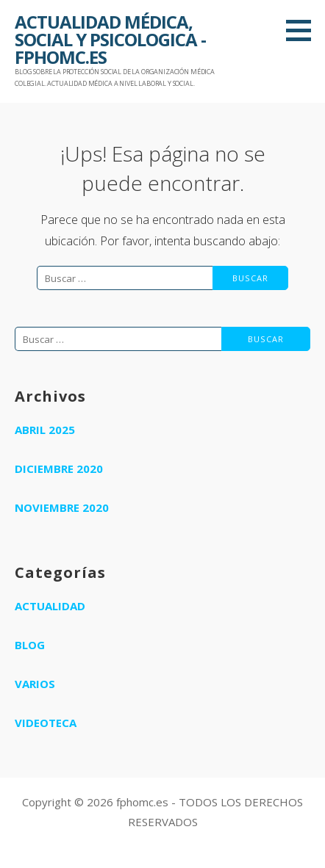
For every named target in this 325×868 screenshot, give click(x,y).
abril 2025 (45, 430)
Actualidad (50, 606)
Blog (30, 645)
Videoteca (46, 723)
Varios (35, 684)
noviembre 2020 (62, 507)
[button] (304, 30)
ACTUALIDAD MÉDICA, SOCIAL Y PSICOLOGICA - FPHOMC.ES (110, 39)
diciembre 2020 (59, 469)
